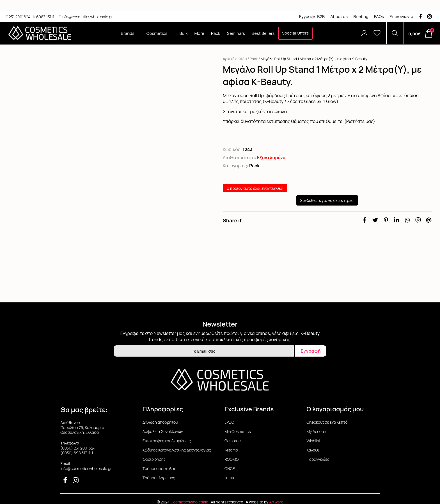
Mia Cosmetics (238, 431)
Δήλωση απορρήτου (160, 422)
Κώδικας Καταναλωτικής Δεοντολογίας (177, 450)
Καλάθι (313, 450)
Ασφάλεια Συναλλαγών (163, 431)
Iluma (229, 478)
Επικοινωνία (401, 16)
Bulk (183, 33)
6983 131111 (44, 17)
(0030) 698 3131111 (77, 453)
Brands (130, 33)
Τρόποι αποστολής (159, 468)
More (199, 33)
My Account (317, 431)
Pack (216, 33)
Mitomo (231, 450)
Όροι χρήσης (154, 459)
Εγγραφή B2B (312, 16)
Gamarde (233, 441)
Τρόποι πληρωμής (159, 478)
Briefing (361, 16)
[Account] (364, 33)
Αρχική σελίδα (235, 59)
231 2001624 (18, 17)
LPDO (229, 422)
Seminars (236, 33)
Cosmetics (160, 33)
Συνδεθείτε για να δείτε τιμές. (327, 200)
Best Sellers (263, 33)
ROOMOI (232, 459)
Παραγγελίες (318, 459)
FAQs (379, 16)
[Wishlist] (377, 33)
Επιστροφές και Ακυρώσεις (167, 441)
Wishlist (313, 441)
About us (339, 16)
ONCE (230, 468)
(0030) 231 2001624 (78, 448)
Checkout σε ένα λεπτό (327, 422)
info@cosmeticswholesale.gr (85, 17)
